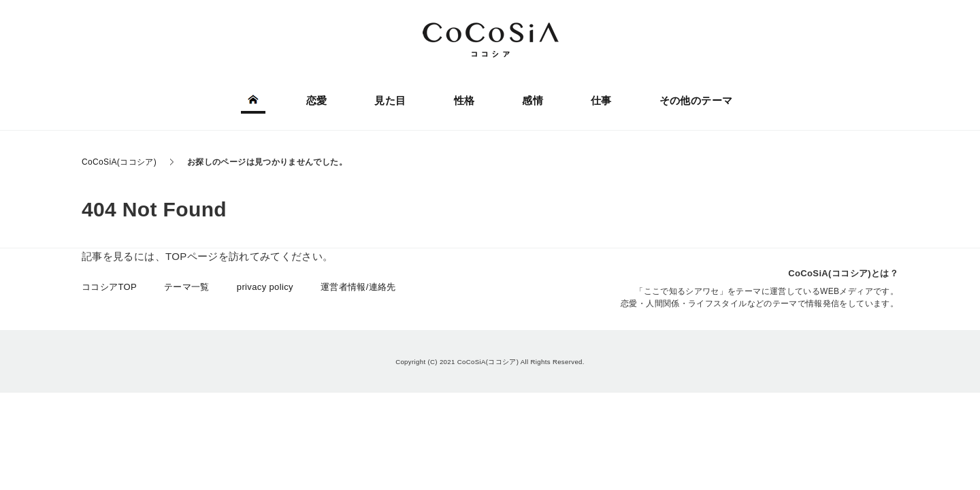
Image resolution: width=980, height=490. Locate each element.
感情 (533, 100)
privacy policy (265, 287)
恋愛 (317, 100)
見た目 (390, 100)
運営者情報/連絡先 (358, 287)
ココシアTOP (109, 287)
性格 (464, 100)
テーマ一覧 (187, 287)
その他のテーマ (696, 100)
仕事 (601, 100)
